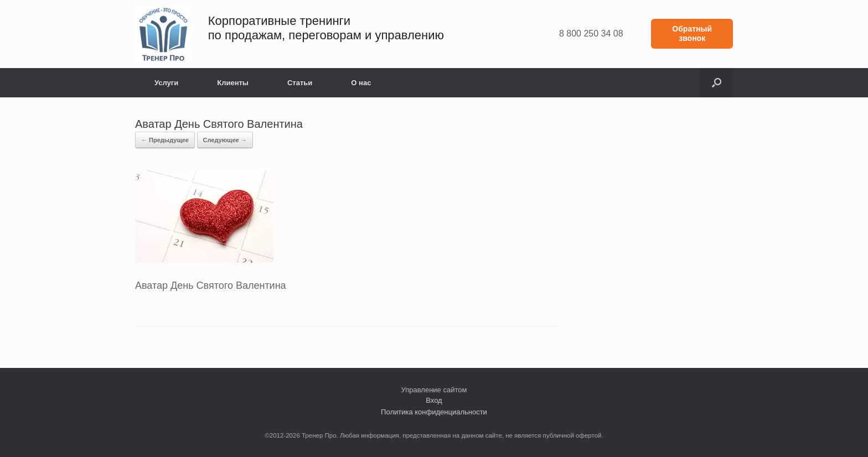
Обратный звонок (692, 33)
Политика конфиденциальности (434, 412)
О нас (361, 83)
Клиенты (233, 83)
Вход (434, 400)
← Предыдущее (165, 140)
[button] (717, 83)
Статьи (300, 83)
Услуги (166, 83)
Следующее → (225, 140)
